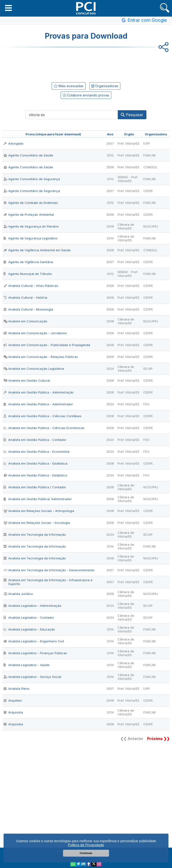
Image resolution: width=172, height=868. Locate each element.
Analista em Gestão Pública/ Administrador (38, 499)
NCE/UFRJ (151, 226)
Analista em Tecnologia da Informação (35, 535)
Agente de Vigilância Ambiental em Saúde (37, 250)
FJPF (147, 143)
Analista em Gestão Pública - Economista (36, 452)
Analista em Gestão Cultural (27, 380)
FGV (146, 404)
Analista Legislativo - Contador (29, 617)
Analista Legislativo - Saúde (27, 665)
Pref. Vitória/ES (128, 143)
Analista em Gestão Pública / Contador (35, 487)
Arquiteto (13, 700)
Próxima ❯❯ (158, 739)
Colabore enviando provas (86, 95)
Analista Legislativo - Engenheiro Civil (34, 641)
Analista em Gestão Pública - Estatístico (35, 475)
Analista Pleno (16, 689)
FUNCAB (149, 155)
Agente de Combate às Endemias (31, 203)
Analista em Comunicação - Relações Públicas (41, 357)
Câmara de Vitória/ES (126, 226)
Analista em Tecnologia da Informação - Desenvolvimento (49, 570)
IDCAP (148, 369)
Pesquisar (132, 115)
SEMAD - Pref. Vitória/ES (128, 179)
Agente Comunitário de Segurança (32, 179)
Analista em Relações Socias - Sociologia (37, 523)
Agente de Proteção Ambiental (29, 215)
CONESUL (150, 167)
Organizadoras (105, 86)
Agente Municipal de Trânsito (28, 274)
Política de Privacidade (86, 845)
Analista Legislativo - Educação (29, 629)
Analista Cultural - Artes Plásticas (31, 286)
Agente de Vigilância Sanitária (28, 262)
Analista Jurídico (18, 594)
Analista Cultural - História (25, 297)
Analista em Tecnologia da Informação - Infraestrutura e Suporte (48, 582)
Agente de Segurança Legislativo (31, 238)
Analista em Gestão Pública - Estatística (35, 463)
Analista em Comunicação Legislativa (34, 369)
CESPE (148, 191)
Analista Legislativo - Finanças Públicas (35, 653)
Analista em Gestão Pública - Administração (39, 392)
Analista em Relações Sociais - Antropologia (39, 511)
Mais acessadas (69, 86)
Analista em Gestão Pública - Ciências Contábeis (43, 416)
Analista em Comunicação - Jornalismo (35, 333)
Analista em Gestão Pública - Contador (35, 440)
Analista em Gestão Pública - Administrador (38, 404)
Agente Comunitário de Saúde (28, 155)
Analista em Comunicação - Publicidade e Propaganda (47, 345)
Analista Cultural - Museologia (28, 309)
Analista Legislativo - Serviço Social (32, 677)
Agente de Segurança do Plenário (31, 226)
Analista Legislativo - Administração (32, 606)
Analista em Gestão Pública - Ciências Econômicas (44, 428)
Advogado (14, 143)
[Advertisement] (86, 64)
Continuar (86, 853)
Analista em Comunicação (25, 321)
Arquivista (13, 712)
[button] (8, 8)
